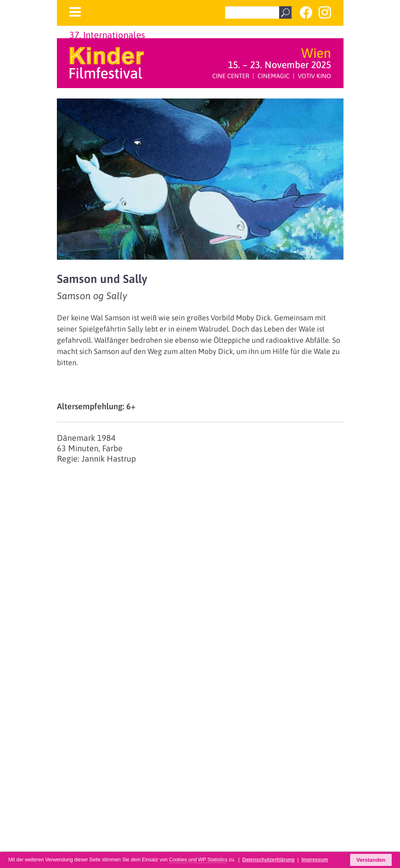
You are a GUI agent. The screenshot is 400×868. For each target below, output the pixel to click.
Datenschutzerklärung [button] (268, 860)
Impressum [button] (315, 860)
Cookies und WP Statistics (198, 860)
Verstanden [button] (371, 860)
